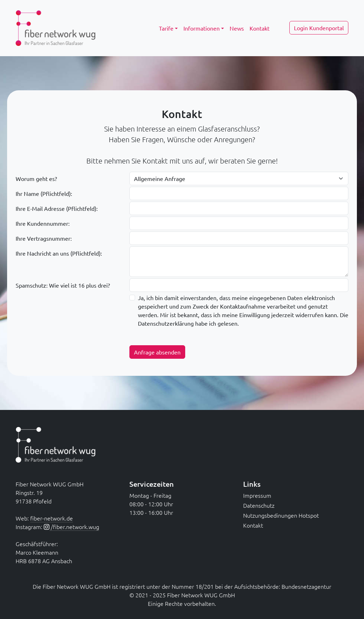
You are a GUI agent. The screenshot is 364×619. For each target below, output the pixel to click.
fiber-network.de (52, 518)
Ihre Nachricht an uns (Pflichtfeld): (59, 253)
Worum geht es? (36, 178)
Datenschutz (259, 505)
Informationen (202, 28)
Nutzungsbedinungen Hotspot (281, 515)
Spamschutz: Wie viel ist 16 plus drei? (63, 285)
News (237, 28)
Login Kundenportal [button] (319, 28)
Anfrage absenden (157, 352)
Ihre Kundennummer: (43, 223)
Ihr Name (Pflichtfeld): (44, 193)
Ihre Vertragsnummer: (44, 238)
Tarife (166, 28)
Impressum (257, 495)
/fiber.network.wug (74, 527)
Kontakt (259, 28)
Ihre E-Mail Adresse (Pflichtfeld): (57, 208)
